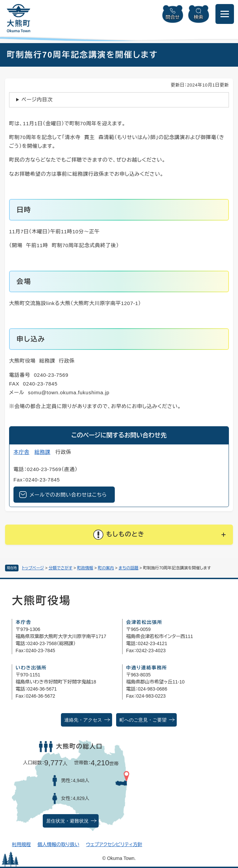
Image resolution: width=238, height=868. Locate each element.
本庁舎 (21, 452)
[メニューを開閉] (225, 14)
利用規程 (21, 844)
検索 (199, 17)
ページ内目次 (37, 99)
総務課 (42, 452)
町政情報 (85, 568)
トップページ (33, 568)
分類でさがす (60, 568)
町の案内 (106, 568)
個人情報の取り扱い (58, 844)
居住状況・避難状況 (67, 821)
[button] (119, 535)
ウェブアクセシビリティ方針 (114, 844)
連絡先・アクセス (83, 720)
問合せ (173, 17)
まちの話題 (128, 568)
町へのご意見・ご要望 (143, 720)
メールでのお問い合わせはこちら (68, 495)
